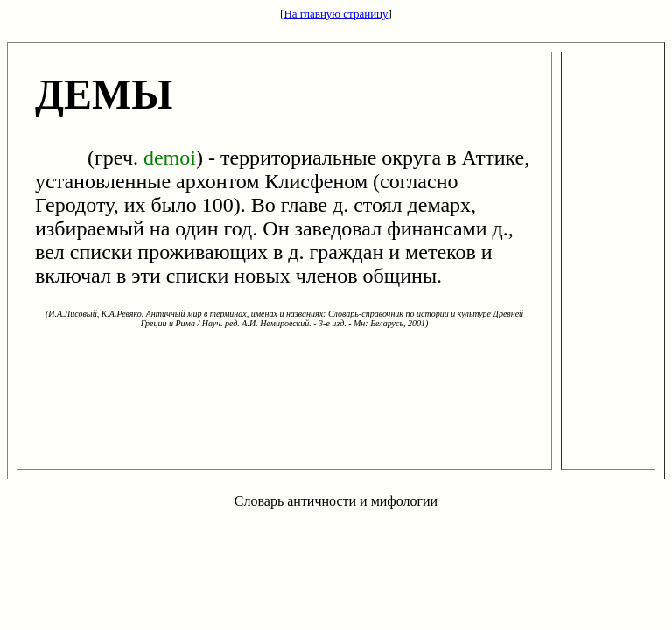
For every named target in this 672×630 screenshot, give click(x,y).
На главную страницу (336, 14)
